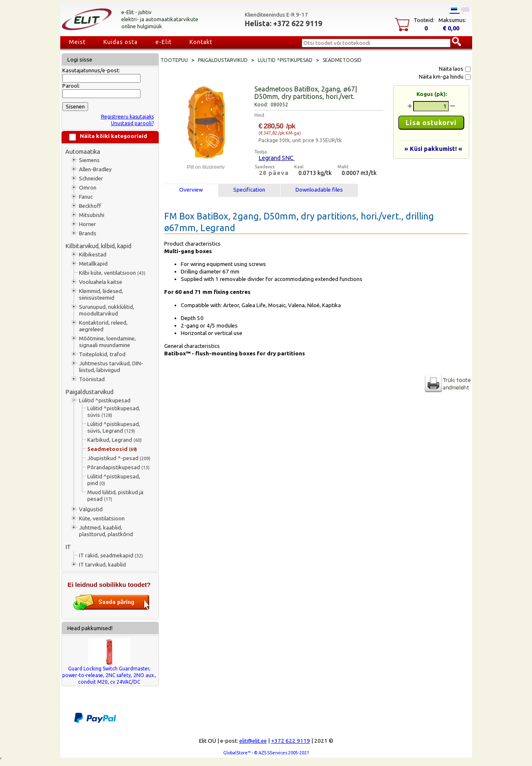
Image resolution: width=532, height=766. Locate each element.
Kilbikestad (93, 255)
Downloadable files (319, 190)
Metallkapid (93, 264)
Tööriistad (92, 379)
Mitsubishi (92, 215)
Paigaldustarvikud (89, 392)
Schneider (91, 179)
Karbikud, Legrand (115, 440)
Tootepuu (174, 60)
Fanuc (86, 197)
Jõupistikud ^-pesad (119, 458)
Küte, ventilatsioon (102, 518)
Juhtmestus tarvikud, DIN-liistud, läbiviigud (111, 367)
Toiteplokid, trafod (102, 354)
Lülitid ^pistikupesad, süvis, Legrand (114, 427)
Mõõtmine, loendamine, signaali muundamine (107, 342)
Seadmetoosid (112, 449)
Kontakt (201, 42)
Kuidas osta (121, 42)
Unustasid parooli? (132, 123)
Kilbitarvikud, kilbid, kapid (98, 246)
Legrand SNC (277, 158)
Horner (87, 224)
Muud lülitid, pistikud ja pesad (115, 496)
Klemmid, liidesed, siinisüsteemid (101, 294)
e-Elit (164, 42)
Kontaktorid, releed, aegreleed (103, 326)
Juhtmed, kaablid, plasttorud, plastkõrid (106, 531)
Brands (88, 233)
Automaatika (83, 151)
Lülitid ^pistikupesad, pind (114, 480)
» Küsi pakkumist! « (433, 149)
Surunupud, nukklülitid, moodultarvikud (107, 310)
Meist (77, 42)
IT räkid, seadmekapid (111, 555)
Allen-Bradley (95, 169)
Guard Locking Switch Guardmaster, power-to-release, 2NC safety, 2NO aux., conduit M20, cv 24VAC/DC (109, 675)
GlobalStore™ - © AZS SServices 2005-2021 (266, 753)
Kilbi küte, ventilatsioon (112, 273)
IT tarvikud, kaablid (102, 565)
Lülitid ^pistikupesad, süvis (114, 412)
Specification (249, 190)
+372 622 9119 (291, 741)
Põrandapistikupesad (118, 467)
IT (68, 547)
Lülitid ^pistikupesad (105, 400)
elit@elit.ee (253, 741)
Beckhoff (90, 206)
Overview (191, 190)
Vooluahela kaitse (101, 282)
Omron (88, 188)
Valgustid (91, 509)
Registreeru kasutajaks (127, 117)
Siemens (89, 160)
